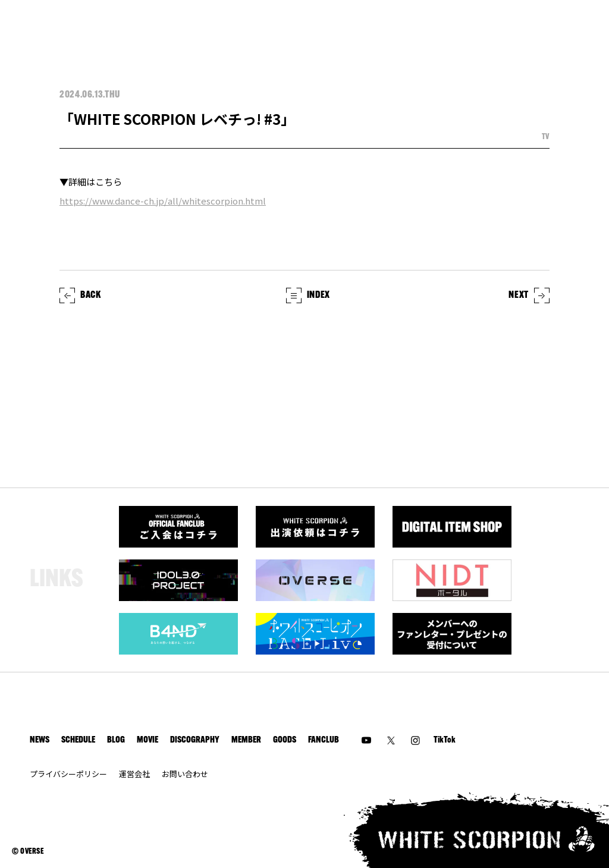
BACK (80, 295)
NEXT (529, 295)
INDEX (308, 295)
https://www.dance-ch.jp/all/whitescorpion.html (163, 201)
